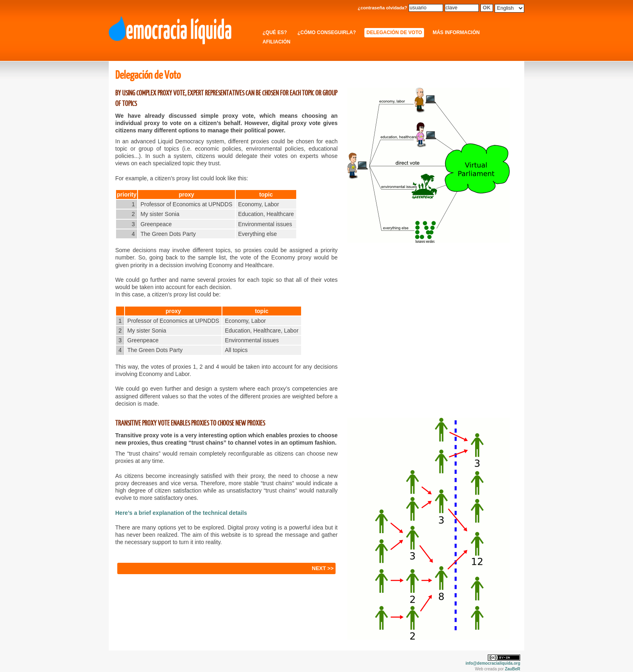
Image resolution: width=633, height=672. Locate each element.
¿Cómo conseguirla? (327, 32)
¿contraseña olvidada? (383, 8)
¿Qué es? (275, 32)
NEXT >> (323, 568)
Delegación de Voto (394, 32)
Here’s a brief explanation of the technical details (181, 513)
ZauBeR (512, 669)
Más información (456, 32)
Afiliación (277, 42)
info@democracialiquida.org (493, 663)
